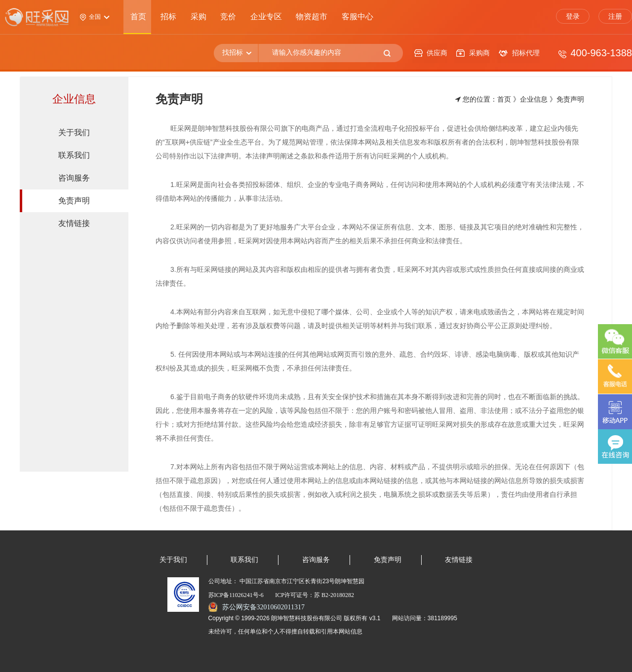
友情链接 (459, 560)
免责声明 (388, 560)
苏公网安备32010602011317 (263, 607)
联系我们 (244, 560)
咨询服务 (316, 560)
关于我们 (173, 560)
